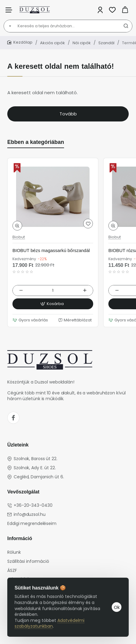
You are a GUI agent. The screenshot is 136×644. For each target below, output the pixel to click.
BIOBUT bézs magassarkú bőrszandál (51, 250)
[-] (21, 290)
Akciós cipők (53, 43)
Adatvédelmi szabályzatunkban (49, 623)
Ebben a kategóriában (36, 142)
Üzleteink (18, 445)
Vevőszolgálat (23, 492)
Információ (20, 538)
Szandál (106, 43)
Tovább (68, 114)
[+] (85, 290)
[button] (17, 226)
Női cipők (82, 43)
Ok (117, 607)
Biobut (19, 237)
